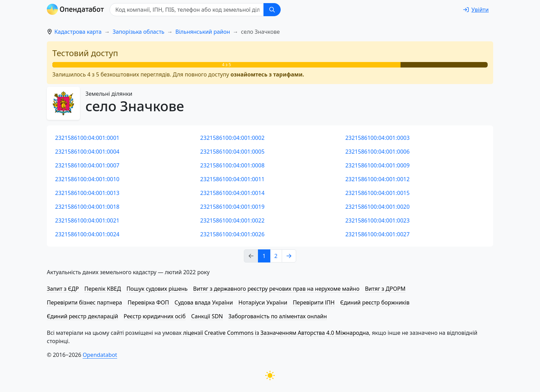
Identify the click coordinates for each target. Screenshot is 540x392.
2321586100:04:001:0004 (87, 152)
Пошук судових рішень (157, 289)
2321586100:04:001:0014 (232, 193)
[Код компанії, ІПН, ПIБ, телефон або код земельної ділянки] (187, 10)
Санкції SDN (207, 316)
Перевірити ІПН (314, 302)
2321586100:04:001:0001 (87, 138)
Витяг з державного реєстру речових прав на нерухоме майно (276, 289)
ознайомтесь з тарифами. (267, 74)
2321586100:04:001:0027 (378, 234)
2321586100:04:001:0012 (378, 179)
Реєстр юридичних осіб (155, 316)
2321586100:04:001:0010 (87, 179)
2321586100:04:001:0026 (232, 234)
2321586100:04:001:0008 (232, 165)
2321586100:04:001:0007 (87, 165)
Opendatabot (100, 355)
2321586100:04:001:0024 (87, 234)
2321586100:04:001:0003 (378, 138)
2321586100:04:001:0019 (232, 207)
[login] (476, 10)
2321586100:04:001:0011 (232, 179)
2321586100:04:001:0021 (87, 220)
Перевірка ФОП (148, 302)
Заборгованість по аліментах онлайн (278, 316)
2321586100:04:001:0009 (378, 165)
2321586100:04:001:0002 (232, 138)
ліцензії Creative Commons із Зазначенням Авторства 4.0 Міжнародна (276, 333)
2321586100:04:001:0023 (378, 220)
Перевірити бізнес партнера (84, 302)
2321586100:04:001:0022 (232, 220)
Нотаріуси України (263, 302)
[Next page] (289, 256)
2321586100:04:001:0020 (378, 207)
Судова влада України (204, 302)
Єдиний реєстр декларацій (82, 316)
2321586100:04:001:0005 (232, 152)
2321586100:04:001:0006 (378, 152)
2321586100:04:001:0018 (87, 207)
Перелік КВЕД (103, 289)
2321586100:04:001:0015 (378, 193)
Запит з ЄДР (63, 289)
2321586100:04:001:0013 (87, 193)
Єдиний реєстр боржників (375, 302)
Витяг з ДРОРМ (385, 289)
